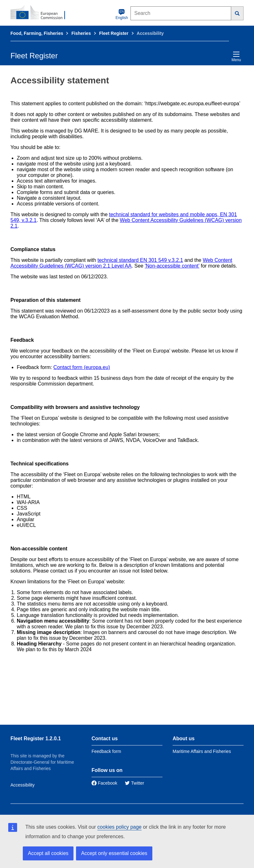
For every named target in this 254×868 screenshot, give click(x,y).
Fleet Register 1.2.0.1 (36, 738)
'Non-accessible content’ (172, 266)
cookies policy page (119, 827)
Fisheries (81, 33)
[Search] (237, 13)
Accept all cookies (48, 853)
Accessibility (22, 785)
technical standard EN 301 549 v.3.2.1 (140, 260)
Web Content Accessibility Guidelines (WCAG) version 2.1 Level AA (121, 263)
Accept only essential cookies (114, 853)
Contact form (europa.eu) (82, 367)
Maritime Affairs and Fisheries (202, 751)
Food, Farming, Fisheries (37, 33)
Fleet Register (114, 33)
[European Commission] (41, 13)
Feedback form (106, 751)
